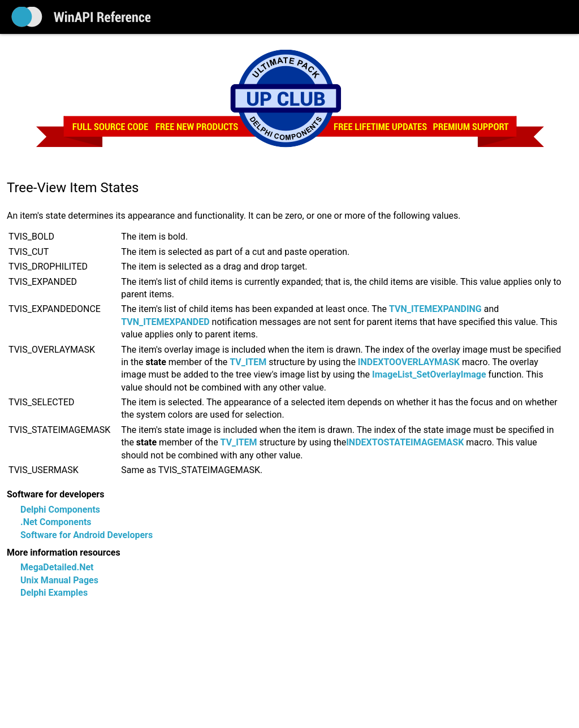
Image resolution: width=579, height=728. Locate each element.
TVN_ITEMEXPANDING (435, 309)
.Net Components (56, 522)
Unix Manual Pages (59, 580)
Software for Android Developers (87, 535)
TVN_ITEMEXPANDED (165, 322)
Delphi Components (60, 510)
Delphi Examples (54, 593)
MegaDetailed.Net (57, 567)
